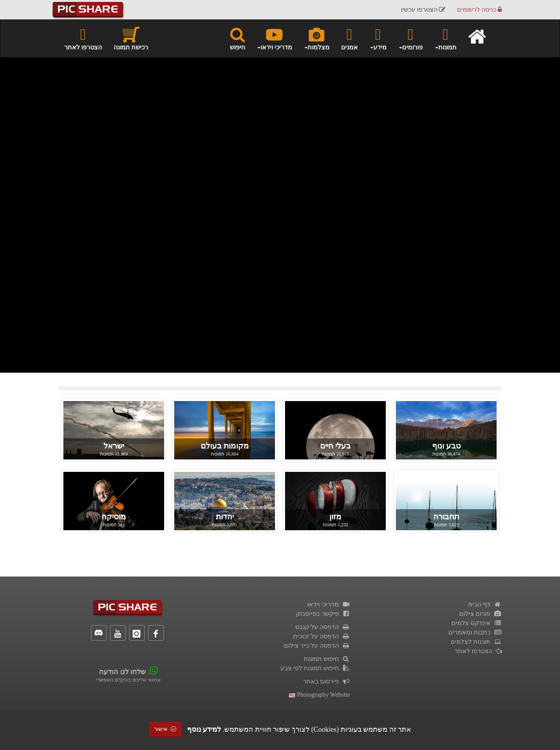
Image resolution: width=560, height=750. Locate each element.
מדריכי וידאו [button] (274, 38)
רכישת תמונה (131, 38)
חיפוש (237, 38)
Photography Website (319, 695)
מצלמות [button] (317, 38)
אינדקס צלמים (477, 623)
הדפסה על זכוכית (322, 636)
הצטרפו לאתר (83, 38)
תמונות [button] (445, 38)
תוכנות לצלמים (476, 642)
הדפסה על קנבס (323, 627)
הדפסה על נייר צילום (317, 646)
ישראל (114, 446)
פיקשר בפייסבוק (323, 614)
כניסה (479, 10)
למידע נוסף (204, 729)
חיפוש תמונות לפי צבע (315, 668)
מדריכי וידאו (329, 604)
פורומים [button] (410, 38)
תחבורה (446, 517)
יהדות (225, 517)
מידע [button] (378, 38)
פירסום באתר (326, 681)
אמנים (349, 38)
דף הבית (485, 604)
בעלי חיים (335, 446)
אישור (165, 729)
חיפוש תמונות (327, 659)
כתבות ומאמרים (475, 632)
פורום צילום (480, 614)
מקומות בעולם (225, 446)
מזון (335, 517)
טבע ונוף (446, 446)
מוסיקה (114, 517)
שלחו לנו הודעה (122, 672)
